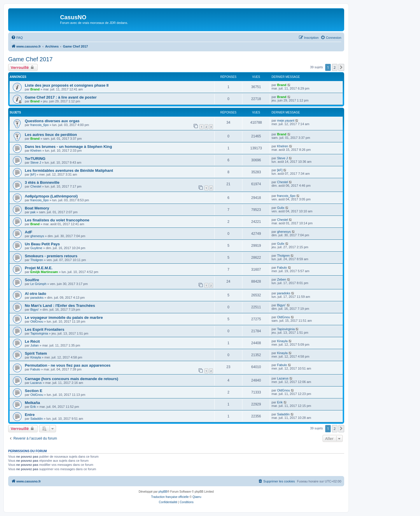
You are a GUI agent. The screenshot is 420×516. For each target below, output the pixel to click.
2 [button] (335, 67)
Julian (35, 345)
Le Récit (32, 341)
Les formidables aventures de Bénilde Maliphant (69, 170)
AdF (29, 232)
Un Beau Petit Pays (42, 244)
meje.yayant (286, 120)
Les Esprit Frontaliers (45, 329)
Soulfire (32, 280)
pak (33, 212)
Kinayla (282, 341)
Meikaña (32, 403)
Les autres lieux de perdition (51, 135)
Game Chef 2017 (30, 59)
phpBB (163, 492)
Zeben (282, 279)
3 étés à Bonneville (42, 182)
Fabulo (282, 267)
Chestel (36, 186)
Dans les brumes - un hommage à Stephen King (68, 147)
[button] (341, 67)
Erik (33, 407)
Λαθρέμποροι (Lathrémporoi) (51, 196)
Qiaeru (197, 497)
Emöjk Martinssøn (44, 272)
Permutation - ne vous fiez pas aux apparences (68, 365)
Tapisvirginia (39, 333)
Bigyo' (35, 309)
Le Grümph (38, 284)
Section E (34, 391)
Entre (30, 415)
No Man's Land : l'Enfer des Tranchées (60, 306)
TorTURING (35, 159)
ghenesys (37, 236)
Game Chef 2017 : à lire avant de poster (61, 97)
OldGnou (37, 321)
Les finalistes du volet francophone (57, 220)
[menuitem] (17, 38)
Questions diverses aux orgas (52, 121)
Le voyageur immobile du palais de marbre (64, 318)
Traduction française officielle (170, 497)
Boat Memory (37, 208)
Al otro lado (35, 294)
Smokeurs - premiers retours (51, 256)
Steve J (36, 162)
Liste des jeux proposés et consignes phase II (67, 85)
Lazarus (36, 383)
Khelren (36, 151)
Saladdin (37, 419)
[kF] (33, 174)
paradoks (37, 298)
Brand (35, 89)
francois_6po (40, 125)
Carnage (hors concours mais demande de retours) (71, 379)
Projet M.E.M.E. (39, 268)
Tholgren (37, 260)
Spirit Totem (36, 353)
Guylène (36, 248)
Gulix (281, 208)
